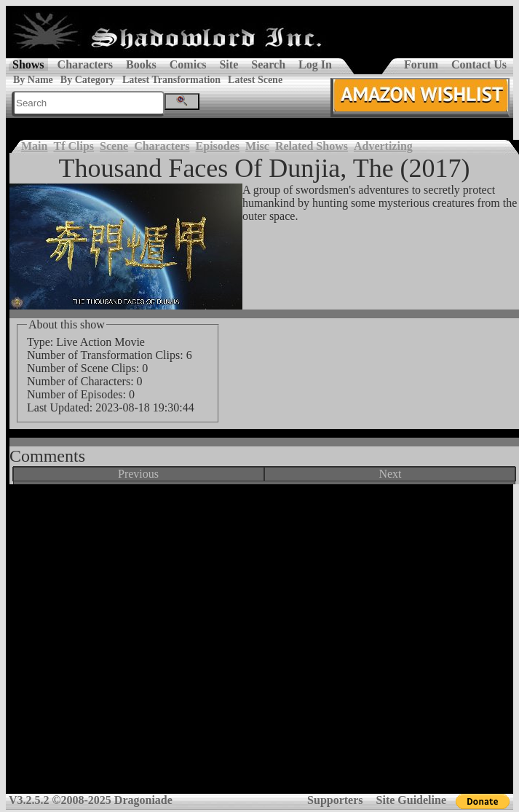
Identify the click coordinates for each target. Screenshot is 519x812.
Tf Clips (74, 146)
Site (229, 64)
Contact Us (479, 64)
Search (268, 64)
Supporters (335, 800)
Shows (28, 64)
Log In (315, 64)
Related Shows (312, 146)
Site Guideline (411, 800)
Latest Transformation (171, 80)
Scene (114, 146)
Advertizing (383, 146)
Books (141, 64)
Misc (257, 146)
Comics (188, 64)
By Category (88, 80)
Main (34, 146)
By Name (33, 80)
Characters (85, 64)
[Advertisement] (257, 644)
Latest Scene (255, 80)
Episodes (218, 146)
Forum (421, 64)
